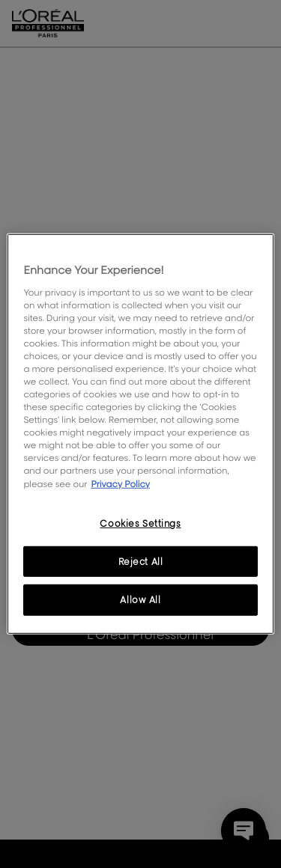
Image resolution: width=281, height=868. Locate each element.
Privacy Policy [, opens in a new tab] (120, 483)
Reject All (141, 561)
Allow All (140, 600)
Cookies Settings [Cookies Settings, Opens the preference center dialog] (140, 523)
